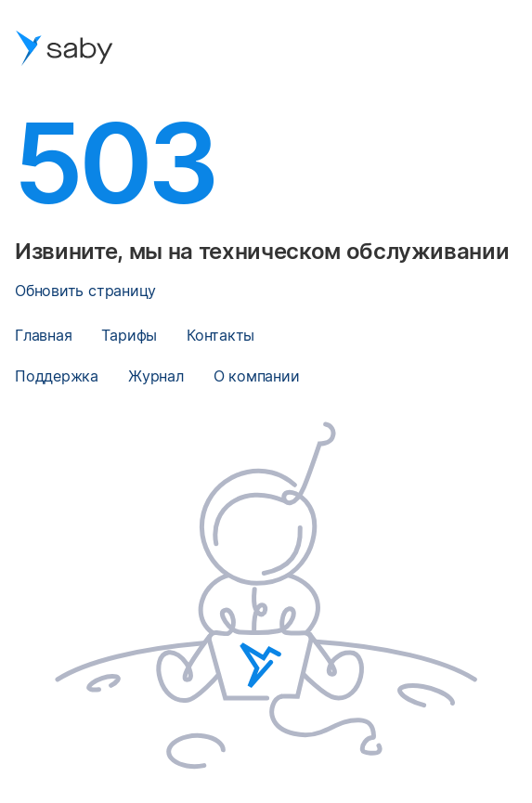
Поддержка (57, 376)
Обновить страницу (85, 291)
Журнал (156, 376)
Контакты (221, 335)
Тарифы (129, 335)
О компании (257, 376)
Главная (43, 335)
